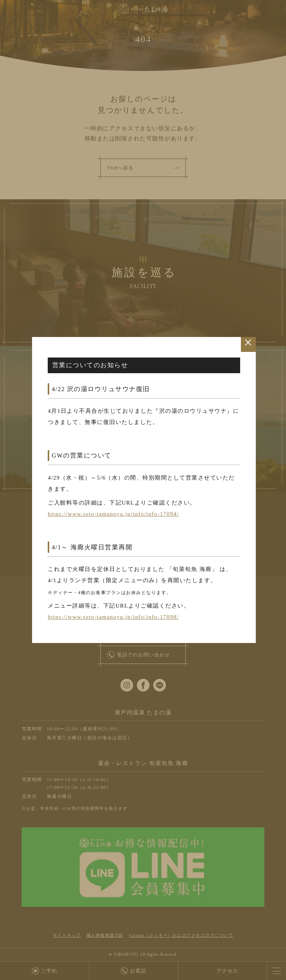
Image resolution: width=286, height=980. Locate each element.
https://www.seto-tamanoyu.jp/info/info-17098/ (113, 617)
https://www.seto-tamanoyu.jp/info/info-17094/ (113, 514)
